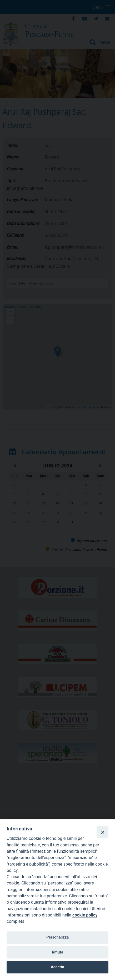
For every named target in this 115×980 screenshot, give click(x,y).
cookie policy (85, 915)
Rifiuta (57, 952)
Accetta (57, 967)
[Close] (102, 832)
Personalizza (57, 937)
